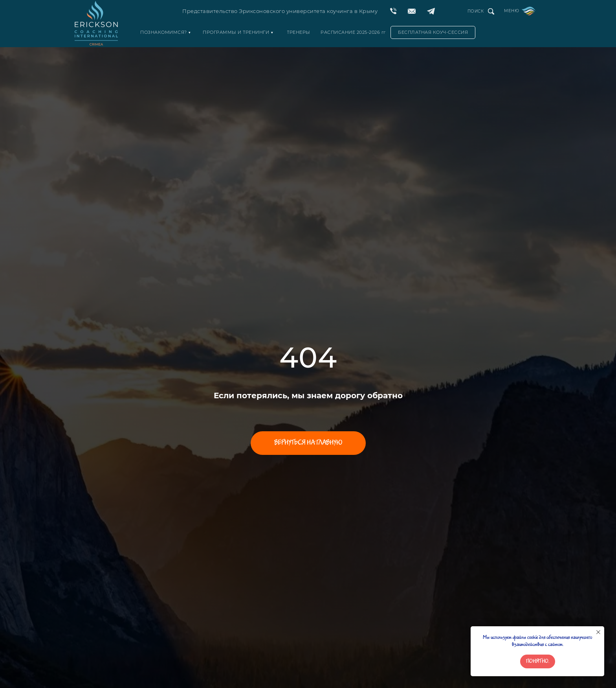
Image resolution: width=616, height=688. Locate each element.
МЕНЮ (511, 11)
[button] (433, 32)
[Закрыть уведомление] (598, 632)
